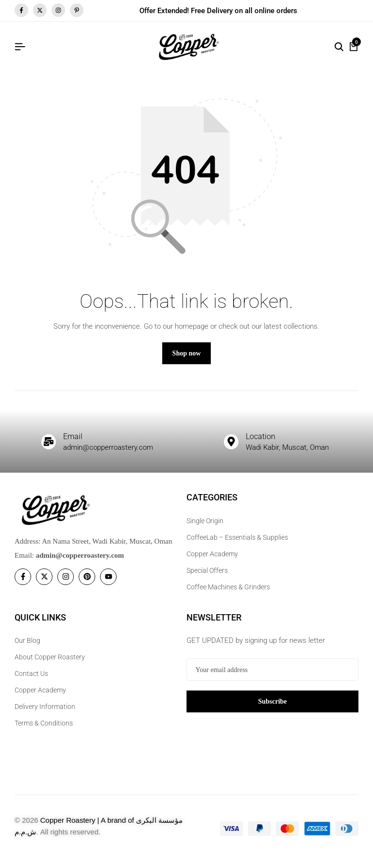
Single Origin (205, 529)
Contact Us (31, 681)
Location (264, 443)
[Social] (23, 585)
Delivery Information (45, 714)
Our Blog (27, 648)
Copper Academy (212, 562)
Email (75, 443)
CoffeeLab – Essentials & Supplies (237, 545)
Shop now (187, 361)
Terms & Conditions (44, 731)
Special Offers (207, 578)
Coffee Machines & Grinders (228, 595)
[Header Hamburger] (20, 47)
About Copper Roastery (50, 665)
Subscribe (272, 708)
